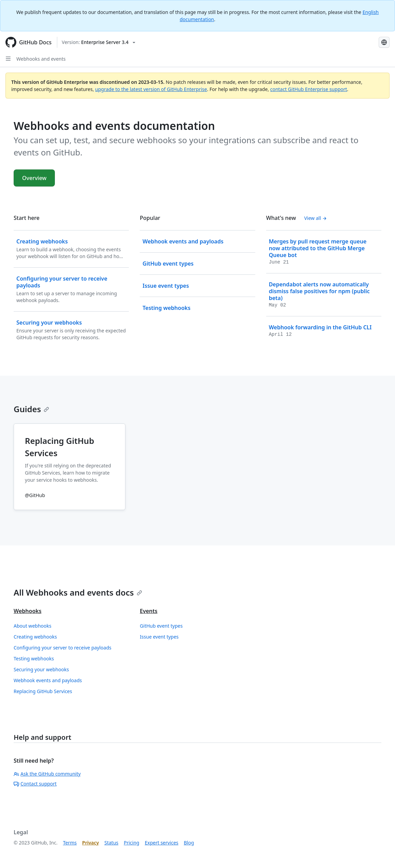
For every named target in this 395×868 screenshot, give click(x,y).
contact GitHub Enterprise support (309, 89)
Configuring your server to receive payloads (63, 648)
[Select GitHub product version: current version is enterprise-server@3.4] (98, 42)
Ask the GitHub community (47, 774)
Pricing (131, 843)
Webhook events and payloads (48, 680)
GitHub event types (161, 626)
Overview (34, 178)
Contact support (35, 784)
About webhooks (33, 626)
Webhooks (28, 611)
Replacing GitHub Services (43, 691)
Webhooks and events (41, 59)
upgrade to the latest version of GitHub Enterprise (151, 89)
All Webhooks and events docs (78, 592)
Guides (31, 409)
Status (111, 843)
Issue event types (159, 637)
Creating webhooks (35, 637)
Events (149, 611)
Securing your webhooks (41, 669)
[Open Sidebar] (8, 59)
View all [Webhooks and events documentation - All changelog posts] (315, 218)
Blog (189, 843)
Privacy (90, 843)
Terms (70, 843)
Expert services (162, 843)
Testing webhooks (34, 659)
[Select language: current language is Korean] (384, 42)
